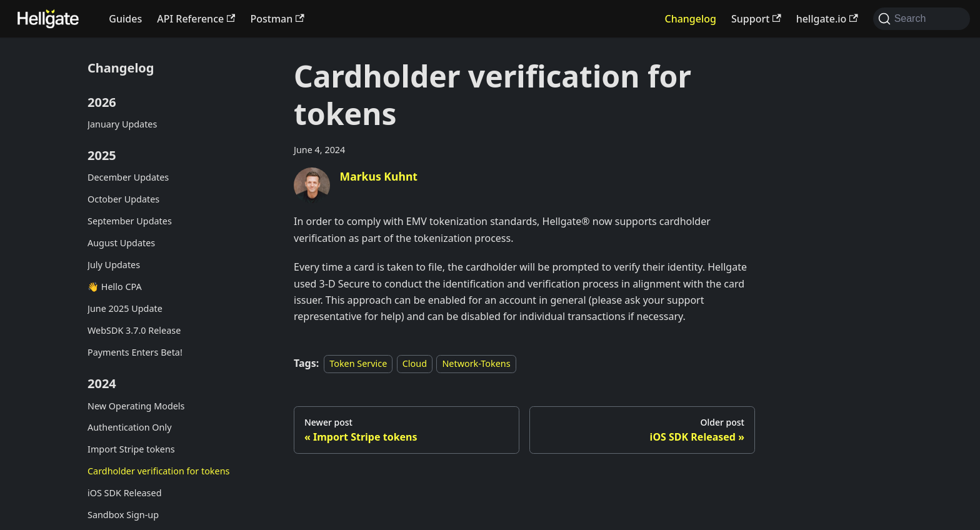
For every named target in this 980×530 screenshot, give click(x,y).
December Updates (128, 177)
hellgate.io (827, 19)
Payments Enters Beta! (135, 352)
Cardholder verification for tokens (158, 471)
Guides (125, 19)
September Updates (130, 221)
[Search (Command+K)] (922, 19)
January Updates (122, 124)
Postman (277, 19)
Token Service (358, 363)
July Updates (114, 265)
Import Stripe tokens (131, 449)
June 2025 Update (125, 308)
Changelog (690, 19)
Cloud (415, 363)
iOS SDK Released (124, 493)
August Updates (121, 243)
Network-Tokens (476, 363)
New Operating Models (136, 406)
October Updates (123, 199)
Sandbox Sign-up (123, 515)
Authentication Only (130, 427)
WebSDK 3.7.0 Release (134, 330)
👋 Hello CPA (115, 287)
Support (756, 19)
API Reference (196, 19)
